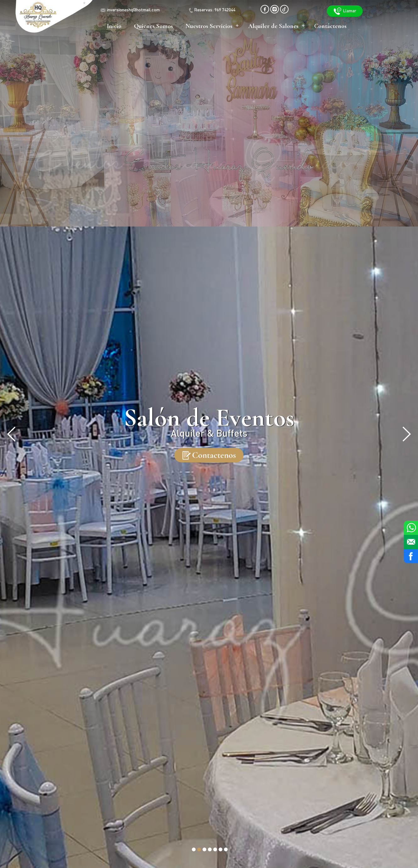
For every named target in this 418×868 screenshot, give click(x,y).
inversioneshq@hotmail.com (133, 10)
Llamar (345, 11)
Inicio (114, 26)
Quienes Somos (153, 26)
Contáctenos (330, 26)
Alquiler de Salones (273, 26)
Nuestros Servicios (209, 26)
